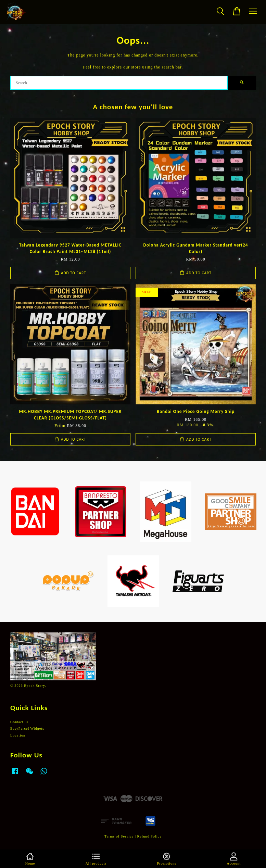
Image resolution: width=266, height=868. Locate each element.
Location (18, 735)
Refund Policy (150, 836)
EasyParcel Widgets (27, 728)
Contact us (19, 722)
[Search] (119, 83)
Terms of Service (119, 836)
